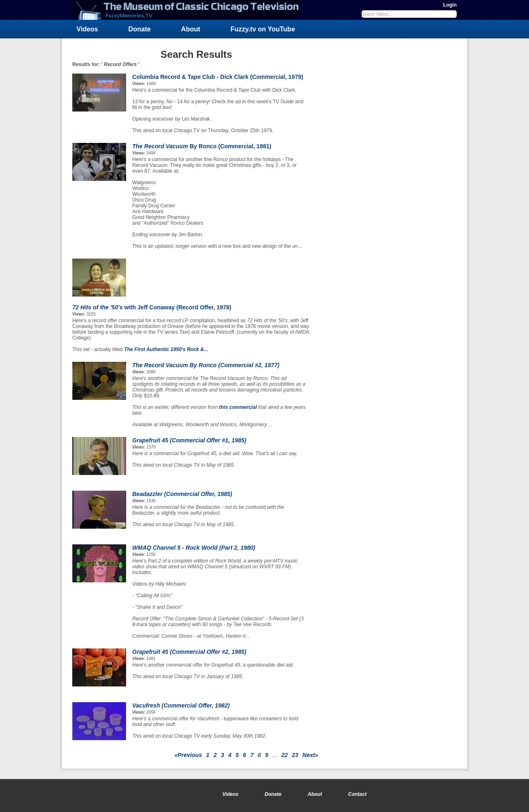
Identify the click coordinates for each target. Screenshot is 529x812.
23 (295, 755)
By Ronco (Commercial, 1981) (202, 146)
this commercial (238, 407)
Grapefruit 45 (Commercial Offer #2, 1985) (189, 652)
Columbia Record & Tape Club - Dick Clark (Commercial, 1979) (218, 77)
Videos (87, 29)
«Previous (188, 755)
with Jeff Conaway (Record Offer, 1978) (152, 307)
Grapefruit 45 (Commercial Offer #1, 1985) (189, 440)
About (191, 29)
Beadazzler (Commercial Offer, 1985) (182, 494)
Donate (140, 29)
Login (450, 5)
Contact (357, 794)
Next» (310, 755)
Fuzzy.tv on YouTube (263, 29)
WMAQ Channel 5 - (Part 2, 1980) (194, 548)
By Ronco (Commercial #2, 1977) (206, 365)
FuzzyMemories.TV (189, 10)
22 (285, 755)
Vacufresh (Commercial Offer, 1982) (181, 705)
